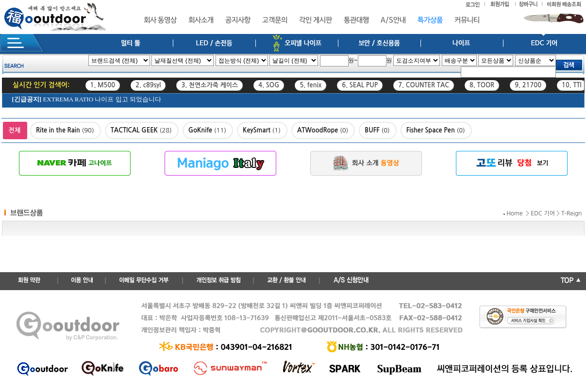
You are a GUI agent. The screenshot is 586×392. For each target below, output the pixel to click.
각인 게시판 (316, 20)
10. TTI (572, 85)
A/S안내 (393, 20)
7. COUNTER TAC (424, 85)
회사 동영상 (160, 20)
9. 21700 (528, 85)
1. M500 (103, 85)
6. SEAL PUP (360, 85)
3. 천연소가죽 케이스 (209, 85)
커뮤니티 (467, 20)
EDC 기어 (543, 213)
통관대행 (356, 20)
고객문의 (275, 20)
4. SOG (269, 85)
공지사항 (238, 20)
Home (514, 213)
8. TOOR (482, 85)
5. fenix (310, 85)
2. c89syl (148, 85)
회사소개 (201, 20)
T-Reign (571, 213)
